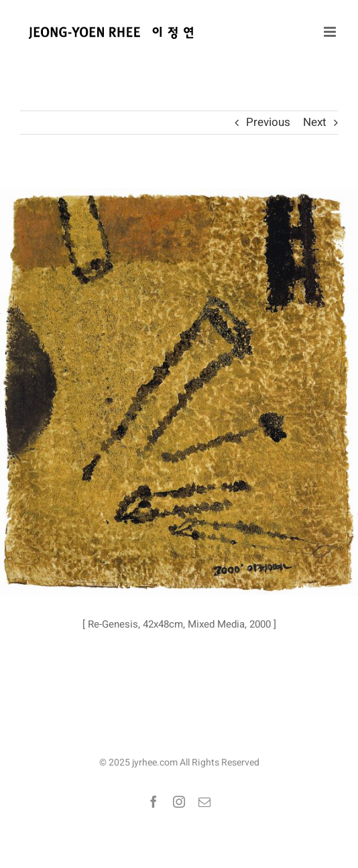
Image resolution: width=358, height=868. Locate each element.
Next (315, 122)
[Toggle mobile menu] (331, 32)
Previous (268, 122)
